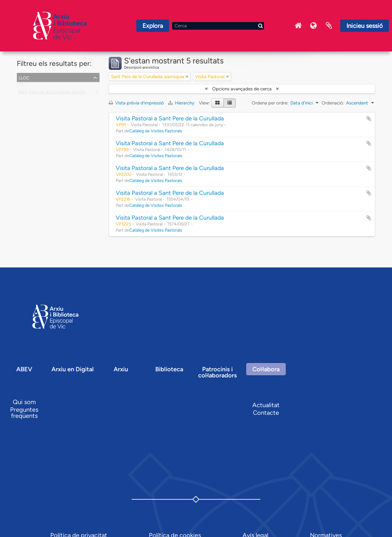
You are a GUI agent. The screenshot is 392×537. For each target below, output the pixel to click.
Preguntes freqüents (24, 413)
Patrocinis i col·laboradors (217, 372)
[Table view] (230, 103)
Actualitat (266, 405)
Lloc (24, 77)
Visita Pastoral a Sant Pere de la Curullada (170, 118)
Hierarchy (182, 103)
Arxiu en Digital (73, 369)
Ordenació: (333, 103)
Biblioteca (169, 369)
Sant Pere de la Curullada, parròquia (55, 93)
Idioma (314, 26)
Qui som (24, 402)
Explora (153, 26)
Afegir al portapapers (369, 119)
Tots (23, 86)
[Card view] (217, 103)
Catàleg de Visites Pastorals (156, 131)
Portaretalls (329, 26)
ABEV (24, 369)
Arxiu (121, 369)
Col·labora (266, 369)
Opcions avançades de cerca (242, 89)
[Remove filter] (187, 77)
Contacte (266, 413)
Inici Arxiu (298, 26)
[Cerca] (218, 26)
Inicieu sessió (365, 26)
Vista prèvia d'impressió (136, 103)
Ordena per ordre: (270, 103)
